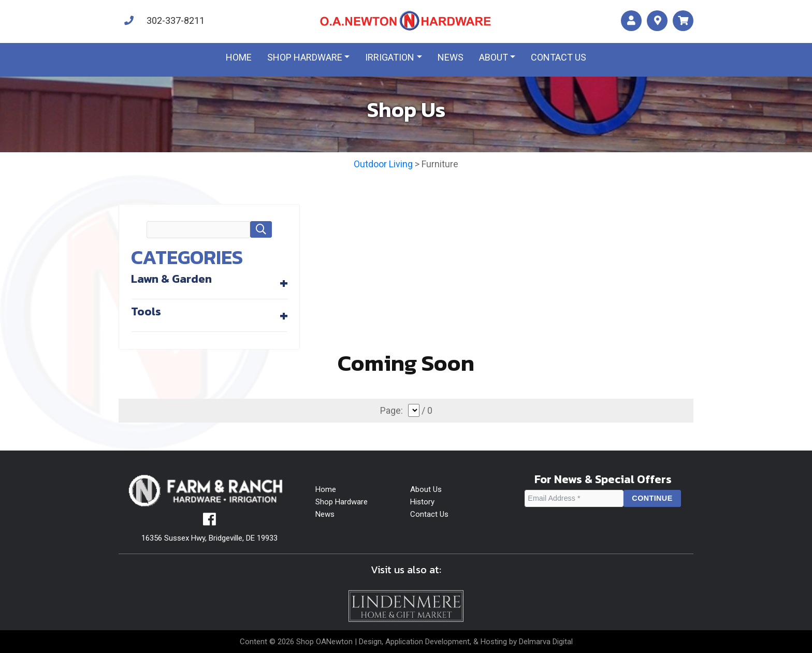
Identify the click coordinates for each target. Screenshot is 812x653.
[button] (261, 229)
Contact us (559, 57)
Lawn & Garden (171, 279)
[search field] (198, 230)
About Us (426, 489)
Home (239, 57)
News (451, 57)
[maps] (657, 21)
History (422, 502)
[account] (631, 21)
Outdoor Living (383, 164)
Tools (146, 311)
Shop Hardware (305, 57)
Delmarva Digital (546, 642)
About (494, 57)
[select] (414, 410)
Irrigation (390, 57)
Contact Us (429, 514)
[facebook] (209, 522)
